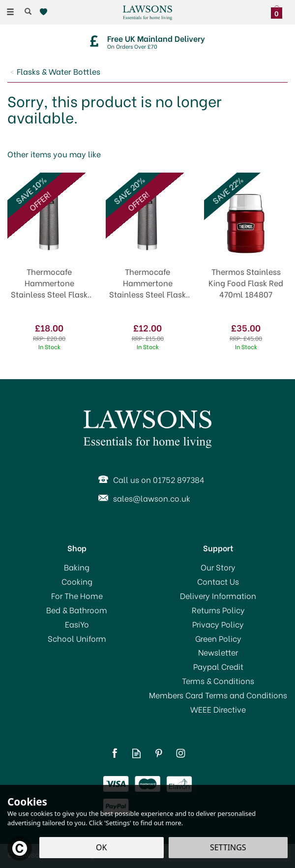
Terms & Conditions (218, 681)
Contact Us (218, 581)
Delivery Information (218, 596)
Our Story (218, 567)
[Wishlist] (45, 12)
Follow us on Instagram (181, 753)
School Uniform (77, 638)
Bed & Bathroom (77, 610)
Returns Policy (218, 610)
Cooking (77, 581)
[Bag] (279, 11)
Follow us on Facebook (114, 753)
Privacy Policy (218, 624)
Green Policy (218, 638)
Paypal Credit (218, 666)
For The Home (77, 596)
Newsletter (218, 652)
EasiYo (77, 624)
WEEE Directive (218, 709)
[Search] (28, 11)
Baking (77, 567)
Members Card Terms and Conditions (218, 695)
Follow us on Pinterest (159, 753)
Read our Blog (136, 753)
